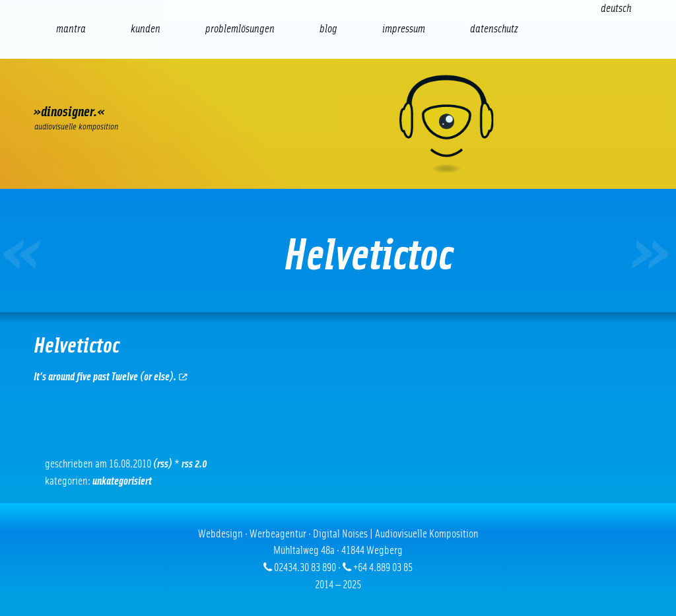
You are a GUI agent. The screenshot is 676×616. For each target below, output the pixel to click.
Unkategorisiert (122, 481)
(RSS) (163, 464)
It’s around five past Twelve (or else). (111, 377)
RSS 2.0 (194, 464)
